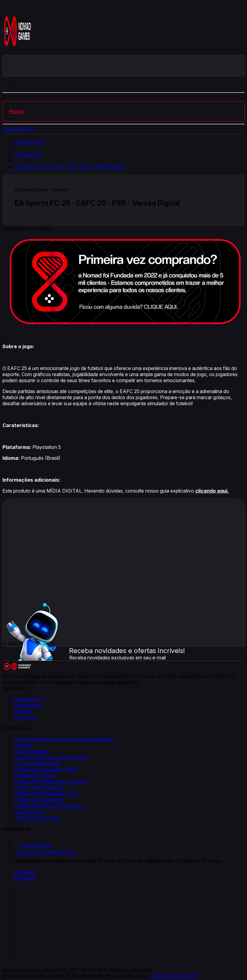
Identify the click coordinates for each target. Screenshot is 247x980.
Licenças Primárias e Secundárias (51, 757)
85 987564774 (18, 129)
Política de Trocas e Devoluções (50, 806)
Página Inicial (29, 142)
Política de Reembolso (39, 800)
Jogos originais (31, 751)
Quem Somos (30, 812)
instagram (25, 872)
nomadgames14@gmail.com (45, 852)
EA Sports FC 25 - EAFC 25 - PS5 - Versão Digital (69, 167)
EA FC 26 (25, 717)
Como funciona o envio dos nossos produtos (64, 739)
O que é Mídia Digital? (38, 763)
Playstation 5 (29, 154)
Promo (16, 111)
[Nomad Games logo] (18, 52)
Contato (23, 745)
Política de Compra (35, 776)
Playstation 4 (29, 699)
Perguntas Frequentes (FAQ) (46, 770)
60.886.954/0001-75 (175, 976)
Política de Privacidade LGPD (47, 794)
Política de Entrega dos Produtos (50, 782)
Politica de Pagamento (39, 788)
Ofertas (23, 711)
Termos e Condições (37, 818)
